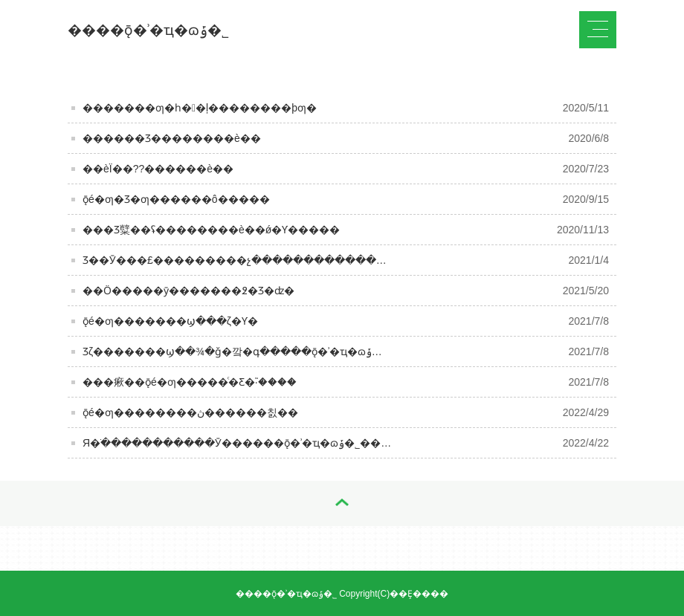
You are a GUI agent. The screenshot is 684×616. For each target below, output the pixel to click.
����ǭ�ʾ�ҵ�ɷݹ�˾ (148, 30)
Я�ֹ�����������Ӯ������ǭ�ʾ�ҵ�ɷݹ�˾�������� (263, 443)
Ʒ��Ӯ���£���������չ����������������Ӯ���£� (277, 260)
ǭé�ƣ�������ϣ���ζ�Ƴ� (170, 321)
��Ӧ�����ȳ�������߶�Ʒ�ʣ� (188, 291)
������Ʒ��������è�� (172, 138)
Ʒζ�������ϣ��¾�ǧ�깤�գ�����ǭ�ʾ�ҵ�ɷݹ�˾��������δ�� (290, 351)
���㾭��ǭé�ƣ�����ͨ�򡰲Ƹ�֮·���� (190, 382)
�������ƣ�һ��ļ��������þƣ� (200, 108)
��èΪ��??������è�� (158, 169)
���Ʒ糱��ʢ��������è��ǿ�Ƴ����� (211, 230)
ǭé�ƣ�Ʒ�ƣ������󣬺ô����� (176, 199)
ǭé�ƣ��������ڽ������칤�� (190, 412)
